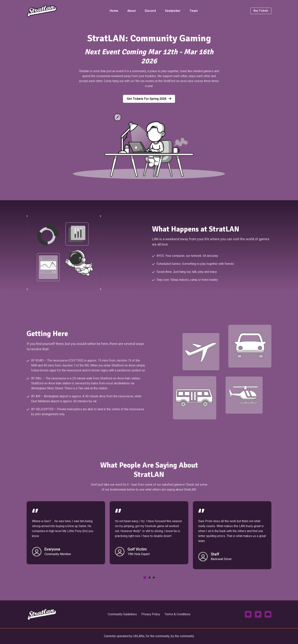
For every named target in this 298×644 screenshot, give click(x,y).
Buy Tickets (261, 11)
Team (194, 11)
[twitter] (258, 614)
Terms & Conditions (178, 614)
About (132, 11)
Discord (150, 11)
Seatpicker (173, 11)
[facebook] (248, 614)
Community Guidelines (122, 614)
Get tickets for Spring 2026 (149, 99)
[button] (145, 578)
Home (114, 11)
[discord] (268, 614)
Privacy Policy (151, 614)
